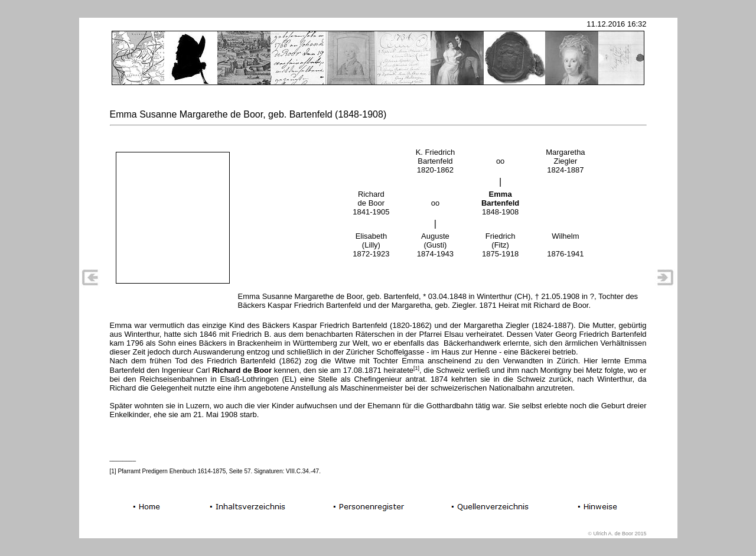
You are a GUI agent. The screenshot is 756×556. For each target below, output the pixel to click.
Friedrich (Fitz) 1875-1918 (500, 245)
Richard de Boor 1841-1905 (371, 203)
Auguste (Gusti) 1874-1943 (435, 245)
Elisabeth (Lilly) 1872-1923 (371, 245)
